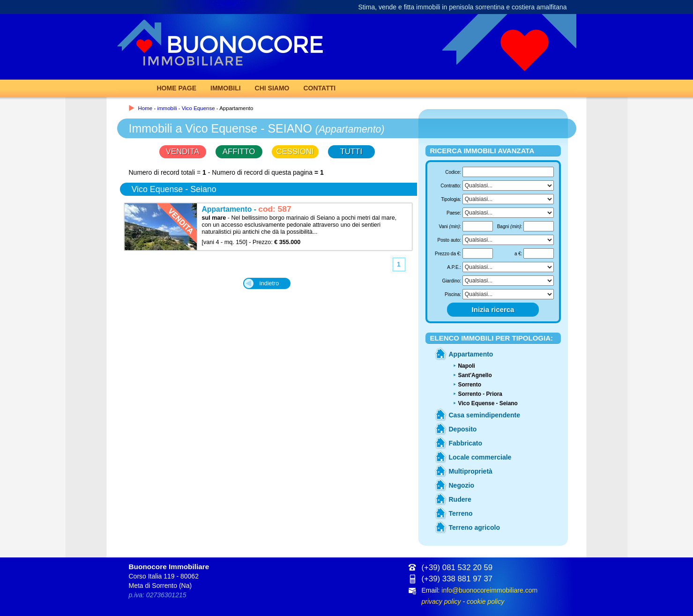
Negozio (462, 485)
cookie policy (485, 601)
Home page (177, 88)
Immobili (226, 88)
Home (145, 108)
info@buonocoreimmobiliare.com (489, 590)
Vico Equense (198, 108)
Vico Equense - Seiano (488, 403)
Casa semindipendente (485, 415)
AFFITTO (239, 152)
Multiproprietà (471, 471)
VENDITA (183, 152)
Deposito (463, 429)
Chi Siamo (272, 88)
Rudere (460, 499)
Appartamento (471, 354)
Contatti (319, 88)
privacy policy (441, 601)
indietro (269, 283)
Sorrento (470, 385)
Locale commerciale (480, 457)
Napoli (467, 366)
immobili (167, 108)
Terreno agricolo (474, 527)
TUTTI (351, 152)
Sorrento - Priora (480, 394)
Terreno (461, 513)
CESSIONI (295, 152)
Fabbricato (466, 443)
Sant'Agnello (475, 375)
